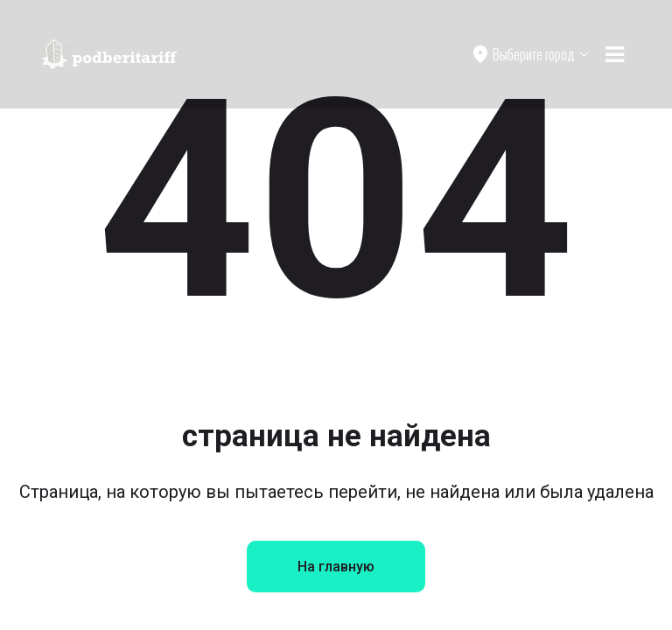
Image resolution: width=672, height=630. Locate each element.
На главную (336, 567)
